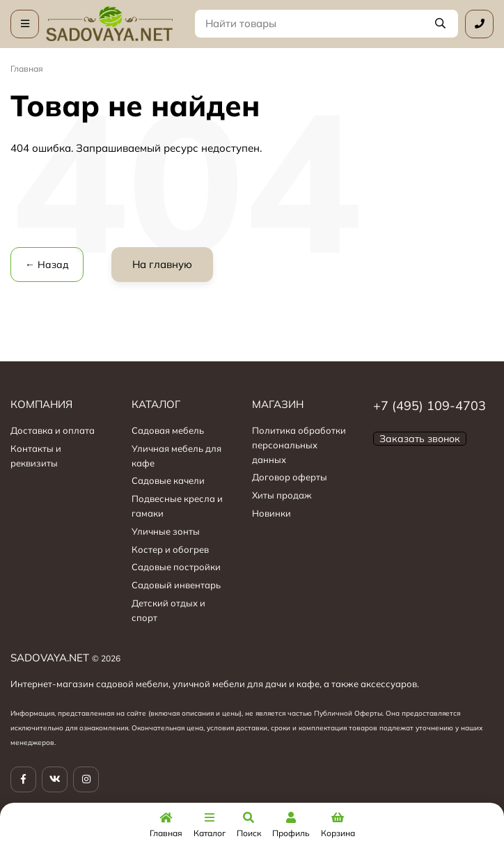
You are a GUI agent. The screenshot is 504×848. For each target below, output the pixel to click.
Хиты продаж (282, 495)
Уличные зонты (166, 531)
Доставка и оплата (53, 430)
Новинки (271, 513)
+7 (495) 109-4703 (430, 406)
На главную (162, 264)
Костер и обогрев (170, 549)
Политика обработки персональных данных (299, 445)
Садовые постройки (176, 567)
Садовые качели (168, 480)
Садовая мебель (168, 430)
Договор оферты (290, 477)
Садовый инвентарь (176, 585)
